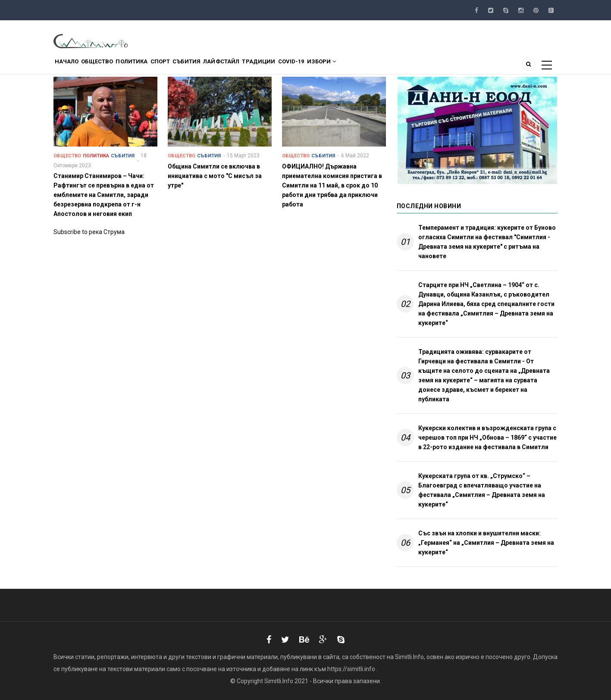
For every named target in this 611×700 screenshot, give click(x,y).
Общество (109, 66)
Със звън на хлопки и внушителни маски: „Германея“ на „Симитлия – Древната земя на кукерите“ (486, 543)
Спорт (188, 66)
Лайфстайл (266, 66)
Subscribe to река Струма (89, 232)
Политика (152, 66)
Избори (390, 66)
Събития (222, 66)
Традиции (311, 66)
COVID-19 (351, 66)
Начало (71, 66)
